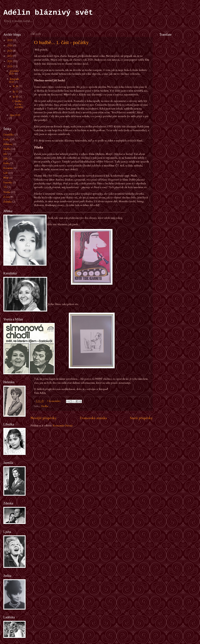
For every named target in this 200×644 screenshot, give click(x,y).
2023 (10, 51)
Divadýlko (9, 135)
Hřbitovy (8, 144)
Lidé (6, 173)
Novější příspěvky (44, 418)
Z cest (6, 197)
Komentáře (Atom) (63, 426)
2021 (10, 61)
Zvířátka (7, 202)
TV (5, 187)
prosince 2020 (14, 72)
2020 (10, 66)
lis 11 (16, 92)
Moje (6, 178)
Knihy (6, 163)
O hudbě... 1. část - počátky (61, 42)
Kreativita (8, 168)
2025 (10, 40)
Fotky (6, 139)
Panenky (8, 182)
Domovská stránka (93, 418)
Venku (7, 192)
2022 (10, 56)
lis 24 (16, 86)
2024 (10, 46)
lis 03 (16, 97)
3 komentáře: (54, 401)
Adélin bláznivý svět (48, 13)
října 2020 (15, 115)
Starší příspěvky (141, 418)
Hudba (45, 406)
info (5, 154)
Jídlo (6, 159)
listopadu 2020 (14, 80)
